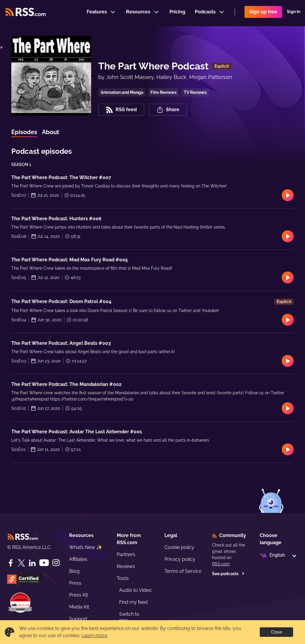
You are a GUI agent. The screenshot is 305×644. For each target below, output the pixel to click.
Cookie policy (179, 547)
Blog (74, 571)
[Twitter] (21, 563)
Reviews (126, 566)
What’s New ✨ (86, 547)
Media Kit (79, 607)
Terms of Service (183, 571)
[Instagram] (56, 563)
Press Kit (78, 595)
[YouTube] (44, 563)
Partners (126, 554)
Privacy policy (180, 559)
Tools (123, 578)
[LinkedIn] (32, 563)
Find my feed (133, 602)
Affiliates (78, 559)
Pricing (177, 13)
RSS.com (221, 564)
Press (75, 583)
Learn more (94, 636)
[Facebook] (11, 563)
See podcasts (228, 574)
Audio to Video (135, 590)
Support (78, 619)
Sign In (294, 13)
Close (277, 632)
